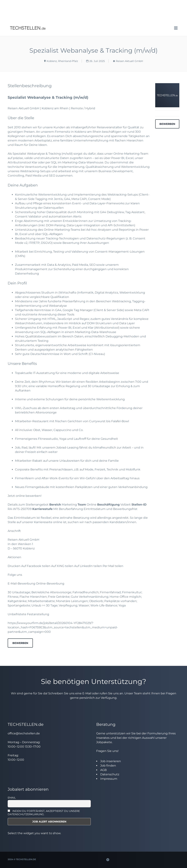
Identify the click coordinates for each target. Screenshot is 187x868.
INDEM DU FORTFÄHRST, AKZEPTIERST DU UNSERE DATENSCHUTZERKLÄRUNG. (44, 813)
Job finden (108, 766)
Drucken (14, 566)
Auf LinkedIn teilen (88, 566)
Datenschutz (110, 774)
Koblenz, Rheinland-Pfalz (62, 61)
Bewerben (20, 643)
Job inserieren (111, 761)
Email (12, 798)
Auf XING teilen (63, 566)
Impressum (109, 779)
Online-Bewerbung (50, 584)
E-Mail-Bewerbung (21, 584)
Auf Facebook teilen (36, 566)
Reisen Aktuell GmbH (129, 61)
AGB (103, 770)
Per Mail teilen (113, 566)
